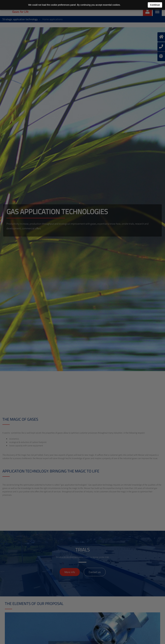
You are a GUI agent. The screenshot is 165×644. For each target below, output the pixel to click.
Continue (155, 5)
